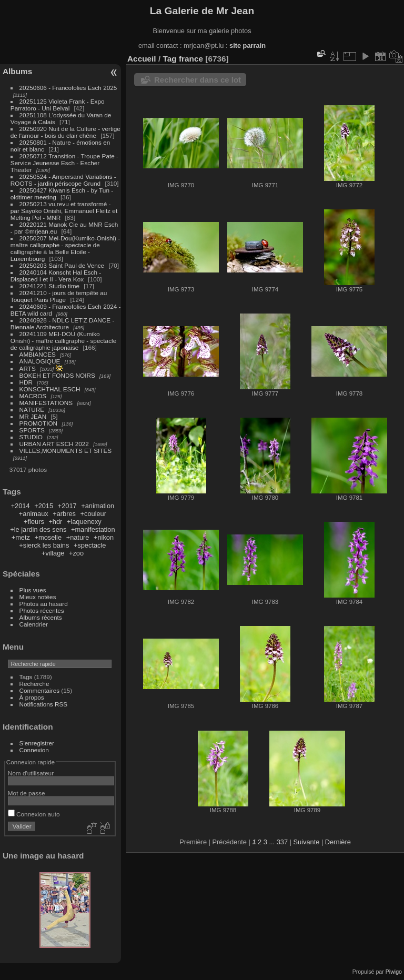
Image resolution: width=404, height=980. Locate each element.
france (191, 59)
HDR (26, 382)
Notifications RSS (44, 704)
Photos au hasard (44, 604)
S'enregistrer (37, 743)
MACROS (33, 396)
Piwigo (394, 972)
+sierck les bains (44, 545)
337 (282, 842)
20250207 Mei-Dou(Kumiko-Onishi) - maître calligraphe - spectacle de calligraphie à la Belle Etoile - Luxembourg (65, 248)
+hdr (55, 522)
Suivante (307, 842)
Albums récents (41, 617)
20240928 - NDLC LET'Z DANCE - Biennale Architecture (63, 324)
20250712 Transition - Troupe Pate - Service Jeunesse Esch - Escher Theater (64, 163)
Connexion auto (34, 814)
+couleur (93, 514)
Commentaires (40, 690)
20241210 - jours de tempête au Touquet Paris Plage (59, 296)
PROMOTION (39, 423)
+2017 (67, 506)
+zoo (76, 553)
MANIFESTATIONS (46, 403)
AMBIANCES (38, 354)
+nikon (104, 537)
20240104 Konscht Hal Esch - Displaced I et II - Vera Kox (56, 276)
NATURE (32, 410)
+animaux (34, 514)
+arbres (64, 514)
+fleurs (34, 522)
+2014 (21, 506)
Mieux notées (38, 597)
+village (53, 553)
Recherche (34, 684)
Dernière (338, 842)
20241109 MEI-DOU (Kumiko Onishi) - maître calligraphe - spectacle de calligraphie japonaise (63, 341)
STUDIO (31, 437)
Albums (17, 71)
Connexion (34, 750)
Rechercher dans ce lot (198, 80)
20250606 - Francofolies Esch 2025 (68, 88)
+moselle (48, 537)
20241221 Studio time (50, 286)
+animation (98, 506)
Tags (26, 677)
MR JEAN (33, 416)
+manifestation (93, 529)
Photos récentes (42, 610)
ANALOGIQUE (40, 361)
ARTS (28, 368)
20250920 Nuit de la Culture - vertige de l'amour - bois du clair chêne (65, 132)
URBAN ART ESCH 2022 (54, 444)
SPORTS (32, 430)
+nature (78, 537)
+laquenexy (84, 522)
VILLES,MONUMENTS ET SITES (66, 451)
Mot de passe (27, 793)
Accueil (142, 59)
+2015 (44, 506)
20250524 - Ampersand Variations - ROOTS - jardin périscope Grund (63, 180)
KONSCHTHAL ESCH (50, 389)
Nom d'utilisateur (31, 773)
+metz (21, 537)
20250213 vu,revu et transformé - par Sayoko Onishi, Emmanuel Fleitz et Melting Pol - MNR (64, 211)
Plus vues (33, 590)
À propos (32, 697)
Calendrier (34, 624)
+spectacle (90, 545)
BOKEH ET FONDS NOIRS (57, 375)
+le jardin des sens (38, 529)
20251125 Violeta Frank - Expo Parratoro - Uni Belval (58, 105)
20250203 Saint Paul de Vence (62, 265)
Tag (169, 59)
